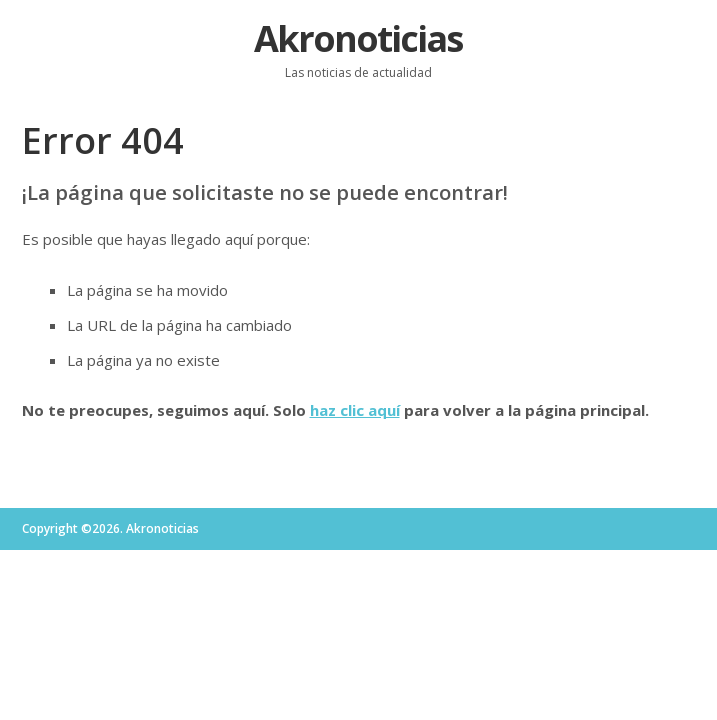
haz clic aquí (355, 410)
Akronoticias (358, 38)
